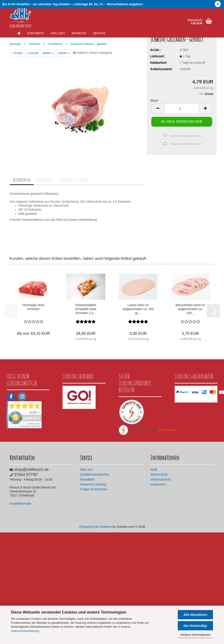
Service (99, 33)
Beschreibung (22, 180)
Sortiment (36, 33)
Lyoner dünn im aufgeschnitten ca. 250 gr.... (138, 309)
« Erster (17, 53)
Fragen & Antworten (94, 489)
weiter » (48, 53)
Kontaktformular (21, 504)
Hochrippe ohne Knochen (33, 307)
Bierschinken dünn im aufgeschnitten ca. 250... (190, 309)
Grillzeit (58, 33)
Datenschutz (159, 474)
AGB (154, 470)
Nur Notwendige (195, 626)
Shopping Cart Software (95, 527)
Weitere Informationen (195, 635)
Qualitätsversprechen (94, 474)
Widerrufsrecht (160, 479)
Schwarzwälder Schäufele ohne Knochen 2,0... (86, 309)
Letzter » (63, 53)
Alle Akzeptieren (195, 615)
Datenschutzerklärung (25, 631)
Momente (79, 33)
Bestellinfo (87, 479)
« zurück (33, 53)
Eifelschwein (45, 180)
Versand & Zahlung (93, 484)
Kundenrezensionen (74, 180)
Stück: (155, 110)
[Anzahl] (182, 118)
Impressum (158, 484)
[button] (158, 118)
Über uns (86, 470)
